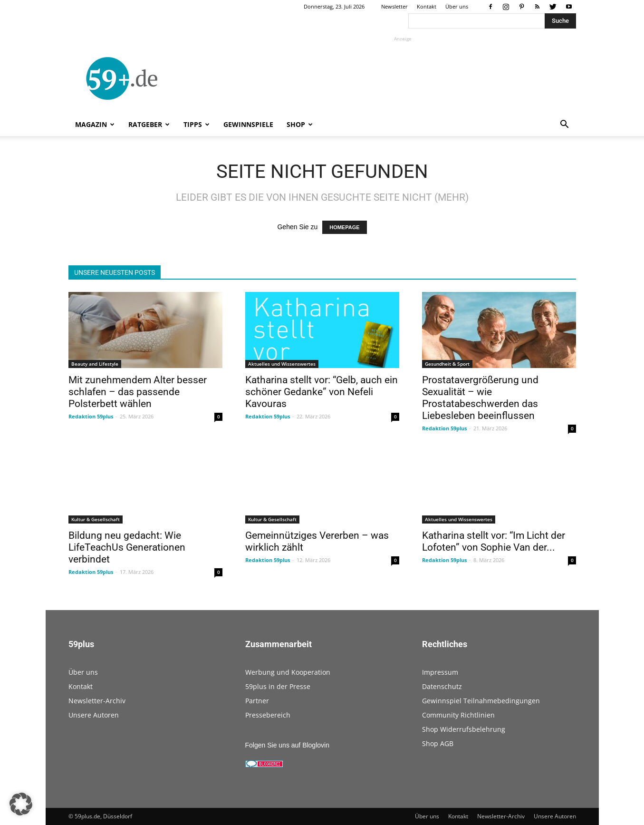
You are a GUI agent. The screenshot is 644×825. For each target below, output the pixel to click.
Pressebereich (268, 715)
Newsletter (394, 6)
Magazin (95, 124)
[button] (565, 125)
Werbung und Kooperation (288, 672)
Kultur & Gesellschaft (96, 519)
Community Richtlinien (458, 715)
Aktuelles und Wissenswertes (282, 364)
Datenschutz (442, 686)
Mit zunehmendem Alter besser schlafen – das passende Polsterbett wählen (138, 392)
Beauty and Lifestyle (95, 364)
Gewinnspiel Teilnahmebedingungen (481, 701)
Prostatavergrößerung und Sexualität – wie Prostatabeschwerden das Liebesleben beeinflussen (480, 398)
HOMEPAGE (344, 227)
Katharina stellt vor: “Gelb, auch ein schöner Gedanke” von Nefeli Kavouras (322, 392)
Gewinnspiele (248, 124)
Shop (300, 124)
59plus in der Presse (278, 686)
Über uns (457, 6)
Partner (257, 701)
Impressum (440, 672)
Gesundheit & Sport (447, 364)
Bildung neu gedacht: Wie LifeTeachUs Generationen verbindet (127, 547)
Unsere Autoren (94, 715)
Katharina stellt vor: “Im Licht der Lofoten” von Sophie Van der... (494, 541)
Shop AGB (438, 743)
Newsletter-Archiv (97, 701)
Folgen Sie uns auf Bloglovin (287, 745)
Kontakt (427, 6)
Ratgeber (149, 124)
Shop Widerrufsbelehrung (464, 729)
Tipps (197, 124)
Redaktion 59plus (91, 416)
